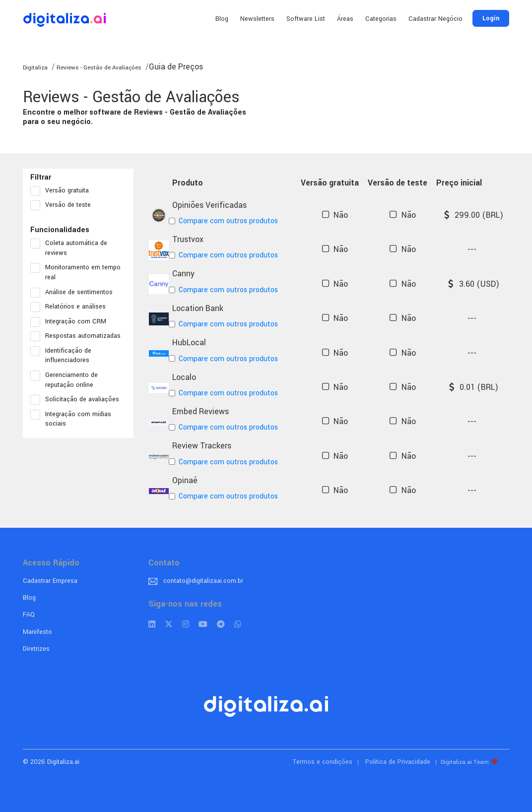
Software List (306, 19)
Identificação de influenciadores (63, 356)
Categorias (381, 19)
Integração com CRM (71, 322)
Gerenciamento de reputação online (65, 380)
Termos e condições (323, 762)
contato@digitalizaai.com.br (203, 581)
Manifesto (37, 632)
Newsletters (257, 19)
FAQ (29, 615)
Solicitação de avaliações (78, 400)
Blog (222, 19)
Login (491, 18)
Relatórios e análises (71, 307)
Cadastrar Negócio (435, 19)
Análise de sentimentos (75, 293)
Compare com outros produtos (225, 221)
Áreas (345, 19)
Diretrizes (36, 649)
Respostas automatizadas (78, 336)
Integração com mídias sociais (71, 419)
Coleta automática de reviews (69, 248)
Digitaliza (35, 68)
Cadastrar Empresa (50, 581)
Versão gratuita (63, 191)
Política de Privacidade (398, 762)
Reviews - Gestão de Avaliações (98, 68)
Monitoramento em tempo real (75, 272)
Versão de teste (64, 205)
